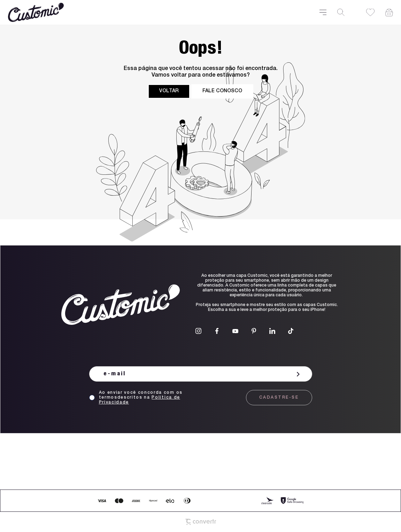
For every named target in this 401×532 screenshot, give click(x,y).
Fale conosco (222, 91)
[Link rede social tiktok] (291, 331)
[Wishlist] (370, 12)
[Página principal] (160, 12)
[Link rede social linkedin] (272, 331)
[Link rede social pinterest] (254, 331)
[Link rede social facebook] (217, 331)
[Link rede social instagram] (198, 331)
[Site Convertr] (200, 522)
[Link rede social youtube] (235, 331)
